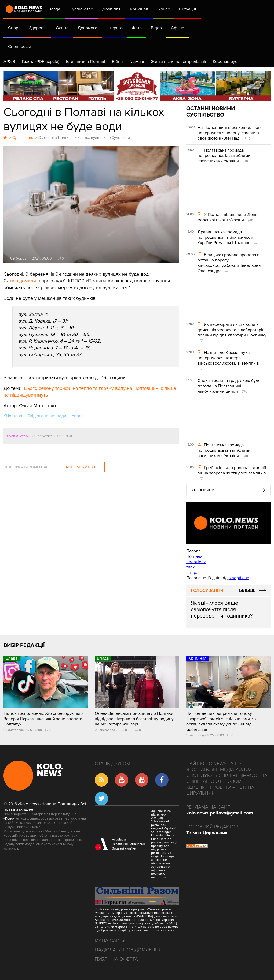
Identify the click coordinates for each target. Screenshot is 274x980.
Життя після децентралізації (178, 62)
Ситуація (188, 9)
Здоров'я (38, 28)
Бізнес (164, 9)
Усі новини (203, 490)
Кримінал (139, 9)
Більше (247, 590)
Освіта (62, 28)
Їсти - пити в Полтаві (86, 62)
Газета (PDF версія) (41, 62)
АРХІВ (9, 62)
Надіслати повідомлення (128, 950)
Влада (54, 9)
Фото (137, 28)
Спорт (14, 28)
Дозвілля (112, 9)
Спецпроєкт (20, 47)
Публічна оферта (116, 959)
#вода (78, 416)
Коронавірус (225, 62)
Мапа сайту (110, 940)
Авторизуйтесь (81, 467)
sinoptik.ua (239, 578)
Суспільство (81, 9)
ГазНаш (137, 62)
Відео (156, 28)
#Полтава (13, 416)
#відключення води (47, 416)
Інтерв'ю (114, 28)
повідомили (23, 281)
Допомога (87, 28)
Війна (117, 62)
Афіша (178, 28)
